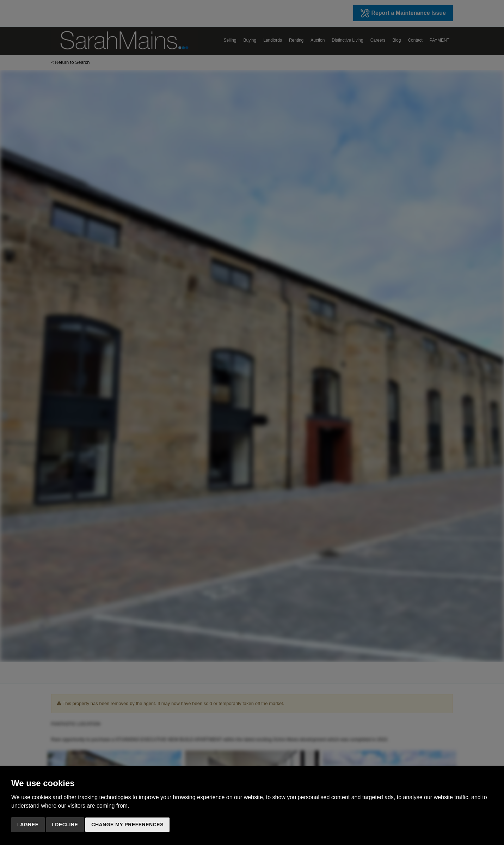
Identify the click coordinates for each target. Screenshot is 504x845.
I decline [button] (65, 825)
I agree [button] (28, 825)
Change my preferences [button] (127, 825)
